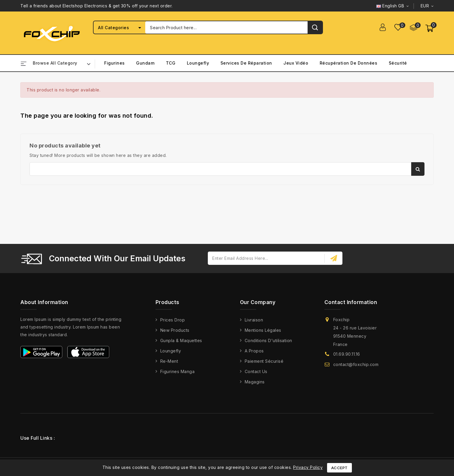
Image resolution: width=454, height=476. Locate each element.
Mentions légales (263, 330)
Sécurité (398, 63)
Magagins (255, 382)
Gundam (145, 63)
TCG (171, 63)
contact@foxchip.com (356, 364)
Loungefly (198, 63)
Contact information (351, 302)
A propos (254, 351)
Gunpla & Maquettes (181, 340)
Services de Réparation (246, 63)
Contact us (256, 371)
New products (175, 330)
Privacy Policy (308, 467)
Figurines (115, 63)
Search (418, 169)
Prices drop (173, 320)
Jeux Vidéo (296, 63)
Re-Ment (169, 361)
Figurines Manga (178, 371)
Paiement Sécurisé (264, 361)
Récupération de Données (349, 63)
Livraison (254, 320)
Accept (339, 468)
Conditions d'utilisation (268, 340)
